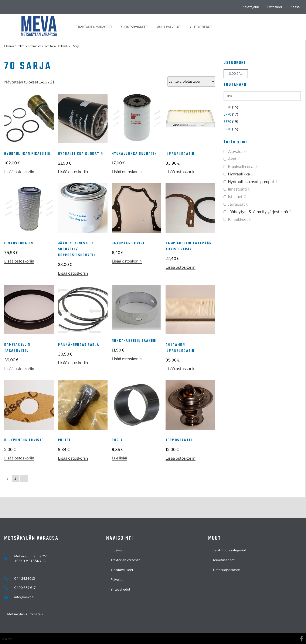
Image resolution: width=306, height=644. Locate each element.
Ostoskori (275, 7)
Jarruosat (236, 204)
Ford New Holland (55, 46)
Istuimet (235, 197)
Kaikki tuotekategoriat (229, 550)
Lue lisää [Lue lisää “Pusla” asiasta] (119, 458)
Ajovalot (235, 151)
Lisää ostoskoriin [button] (19, 172)
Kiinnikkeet (238, 219)
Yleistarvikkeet (134, 27)
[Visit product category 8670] (262, 107)
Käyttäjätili (251, 7)
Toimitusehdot (224, 560)
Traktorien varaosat (94, 27)
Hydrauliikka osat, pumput (251, 182)
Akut (232, 159)
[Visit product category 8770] (262, 115)
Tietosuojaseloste (226, 570)
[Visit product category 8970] (262, 129)
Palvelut (117, 580)
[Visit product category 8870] (262, 122)
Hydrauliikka (239, 174)
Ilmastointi (237, 189)
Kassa (295, 7)
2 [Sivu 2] (15, 479)
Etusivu (9, 46)
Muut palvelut (169, 27)
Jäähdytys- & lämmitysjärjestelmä (258, 212)
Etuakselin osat (241, 167)
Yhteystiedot (201, 27)
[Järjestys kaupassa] (191, 82)
